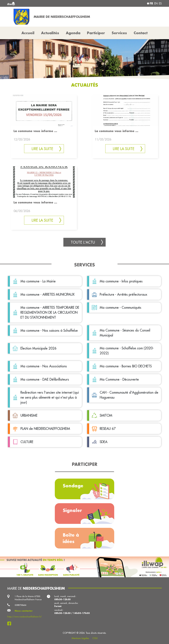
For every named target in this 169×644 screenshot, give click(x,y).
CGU (95, 638)
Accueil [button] (28, 33)
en (156, 3)
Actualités (50, 33)
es (160, 3)
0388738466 (20, 605)
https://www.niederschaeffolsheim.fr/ (25, 617)
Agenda (73, 33)
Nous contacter (24, 611)
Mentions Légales (80, 638)
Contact (141, 33)
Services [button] (119, 33)
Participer (96, 33)
